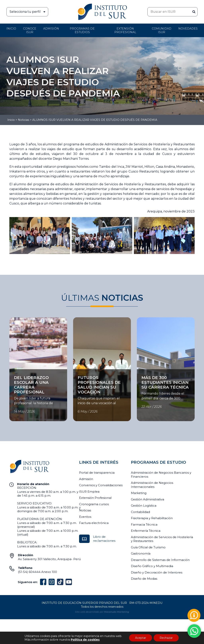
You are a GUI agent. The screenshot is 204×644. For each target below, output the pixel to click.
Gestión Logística (144, 506)
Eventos (85, 517)
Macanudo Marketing (117, 612)
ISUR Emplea (89, 492)
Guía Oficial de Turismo (148, 547)
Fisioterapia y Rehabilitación (152, 518)
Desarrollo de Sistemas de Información (160, 560)
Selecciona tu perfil (29, 12)
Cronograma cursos (94, 504)
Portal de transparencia (97, 473)
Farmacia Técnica (144, 524)
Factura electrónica (94, 523)
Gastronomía (141, 553)
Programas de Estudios (82, 30)
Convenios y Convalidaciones (101, 485)
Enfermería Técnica (146, 531)
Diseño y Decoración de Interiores (157, 572)
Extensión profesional (125, 30)
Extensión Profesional (95, 498)
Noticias (24, 120)
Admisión (51, 29)
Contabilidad (140, 512)
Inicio (11, 29)
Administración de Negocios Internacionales (152, 485)
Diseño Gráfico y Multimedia (152, 566)
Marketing (139, 493)
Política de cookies (85, 640)
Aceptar (141, 638)
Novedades (188, 29)
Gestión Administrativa (148, 499)
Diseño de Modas (144, 579)
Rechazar (166, 638)
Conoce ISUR (30, 30)
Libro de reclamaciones (104, 539)
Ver (12, 372)
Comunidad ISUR (162, 30)
